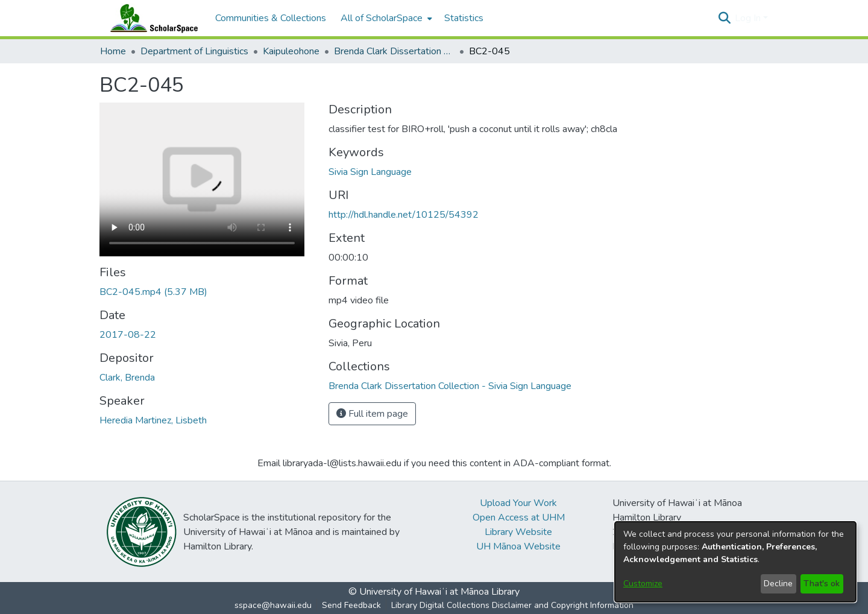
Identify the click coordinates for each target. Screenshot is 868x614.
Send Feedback (351, 605)
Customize (643, 584)
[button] (724, 18)
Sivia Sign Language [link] (370, 172)
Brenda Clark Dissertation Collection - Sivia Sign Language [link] (394, 51)
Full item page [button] (372, 414)
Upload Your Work (518, 503)
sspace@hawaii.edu (273, 605)
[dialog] (735, 562)
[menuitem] (385, 18)
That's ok (822, 584)
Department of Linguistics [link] (194, 51)
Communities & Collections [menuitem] (271, 18)
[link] (153, 292)
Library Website (518, 532)
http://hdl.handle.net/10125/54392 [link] (404, 215)
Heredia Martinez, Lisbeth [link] (153, 420)
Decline (778, 584)
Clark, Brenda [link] (127, 378)
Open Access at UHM (519, 517)
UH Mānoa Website (518, 546)
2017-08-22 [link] (128, 335)
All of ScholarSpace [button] (382, 18)
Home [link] (113, 51)
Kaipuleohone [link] (291, 51)
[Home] (151, 18)
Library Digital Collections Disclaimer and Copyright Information (512, 605)
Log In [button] (749, 18)
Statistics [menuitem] (464, 18)
